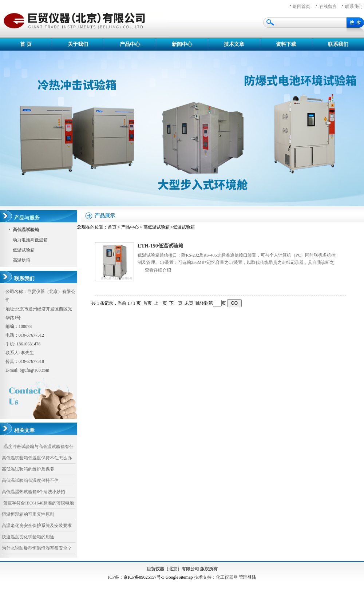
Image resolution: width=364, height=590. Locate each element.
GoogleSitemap (179, 577)
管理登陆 (248, 577)
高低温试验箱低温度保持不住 (30, 480)
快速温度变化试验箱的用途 (28, 537)
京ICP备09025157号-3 (144, 577)
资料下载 (286, 44)
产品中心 (130, 44)
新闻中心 (182, 44)
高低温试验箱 (157, 227)
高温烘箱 (21, 260)
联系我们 (338, 44)
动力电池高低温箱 (30, 240)
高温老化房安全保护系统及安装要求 (37, 526)
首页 (112, 227)
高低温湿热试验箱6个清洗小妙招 (33, 492)
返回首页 (301, 7)
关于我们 (78, 44)
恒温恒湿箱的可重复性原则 (28, 514)
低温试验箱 (24, 250)
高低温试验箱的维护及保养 (28, 469)
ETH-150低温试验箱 (160, 246)
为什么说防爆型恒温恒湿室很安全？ (37, 548)
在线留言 (328, 7)
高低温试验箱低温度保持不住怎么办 (37, 458)
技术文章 (234, 44)
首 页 (26, 44)
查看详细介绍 (158, 270)
